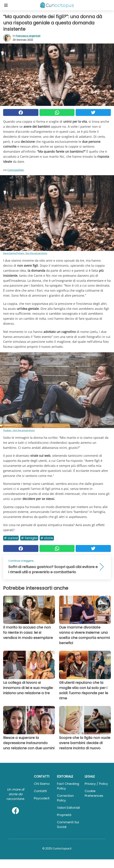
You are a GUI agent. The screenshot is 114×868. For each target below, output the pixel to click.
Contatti (40, 791)
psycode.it (42, 798)
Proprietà (64, 815)
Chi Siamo (42, 784)
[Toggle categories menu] (6, 5)
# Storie (47, 538)
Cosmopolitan (16, 170)
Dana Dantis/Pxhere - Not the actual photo (25, 253)
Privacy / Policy (96, 784)
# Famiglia (29, 538)
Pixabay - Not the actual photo (19, 430)
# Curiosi (11, 538)
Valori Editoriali (68, 808)
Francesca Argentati (28, 36)
